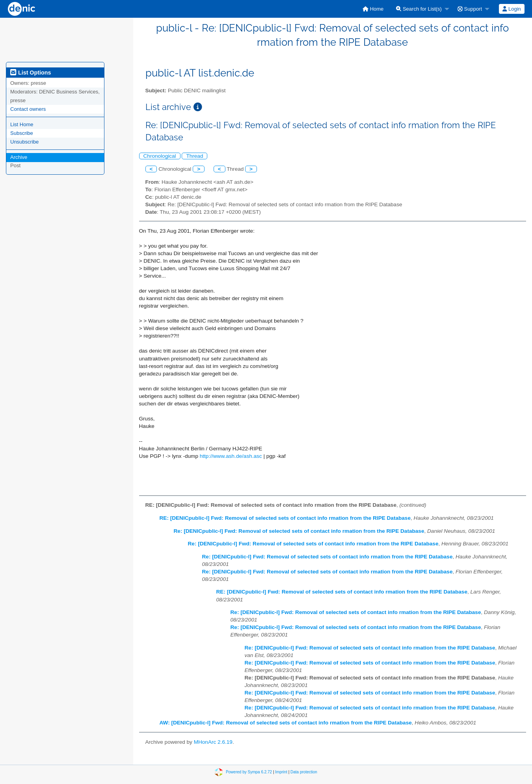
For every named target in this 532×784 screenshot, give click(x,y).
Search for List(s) (419, 9)
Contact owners (28, 109)
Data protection (304, 772)
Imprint (281, 772)
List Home (22, 124)
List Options (31, 73)
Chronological (160, 156)
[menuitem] (373, 9)
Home (373, 9)
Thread (194, 156)
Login (512, 9)
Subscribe (22, 133)
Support (470, 9)
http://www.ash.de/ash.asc (231, 456)
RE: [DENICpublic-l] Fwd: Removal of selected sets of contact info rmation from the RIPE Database (285, 518)
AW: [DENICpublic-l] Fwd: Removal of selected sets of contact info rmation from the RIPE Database (286, 723)
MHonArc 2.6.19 (213, 742)
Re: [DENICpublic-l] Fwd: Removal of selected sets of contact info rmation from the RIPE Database (299, 531)
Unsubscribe (24, 142)
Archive (19, 157)
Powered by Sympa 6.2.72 (249, 772)
